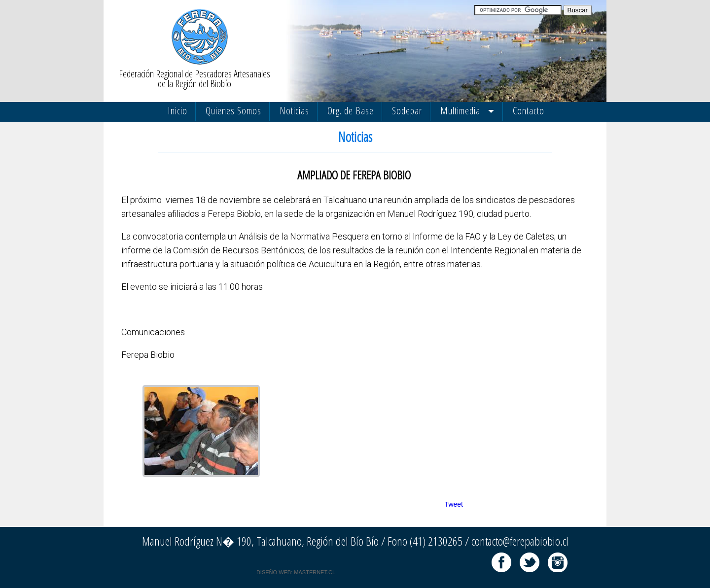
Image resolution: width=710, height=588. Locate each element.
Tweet (454, 504)
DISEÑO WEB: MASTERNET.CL (296, 572)
